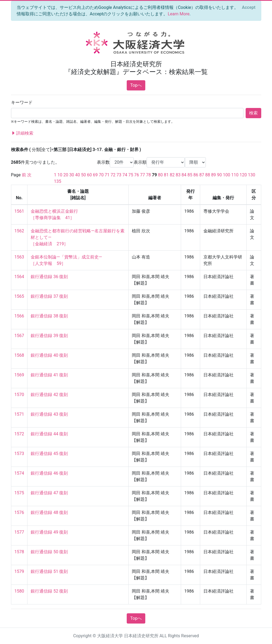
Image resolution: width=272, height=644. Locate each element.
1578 (19, 552)
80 (160, 175)
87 (202, 175)
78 (149, 175)
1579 (19, 571)
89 (214, 175)
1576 (19, 512)
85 (190, 175)
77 (143, 175)
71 (107, 175)
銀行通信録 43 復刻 (49, 414)
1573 (19, 454)
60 (89, 175)
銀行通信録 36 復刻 (49, 277)
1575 (19, 493)
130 (251, 175)
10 (60, 175)
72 (113, 175)
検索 (253, 113)
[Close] (249, 8)
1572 (19, 434)
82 (172, 175)
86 (196, 175)
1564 (19, 277)
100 (227, 175)
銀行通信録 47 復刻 (49, 493)
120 (243, 175)
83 (178, 175)
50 (83, 175)
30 (72, 175)
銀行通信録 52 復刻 (49, 591)
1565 (19, 296)
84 (184, 175)
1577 (19, 532)
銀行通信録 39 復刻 (49, 336)
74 (125, 175)
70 (101, 175)
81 (166, 175)
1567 (19, 336)
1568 (19, 355)
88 (208, 175)
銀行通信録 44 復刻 (49, 434)
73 (119, 175)
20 (66, 175)
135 (58, 181)
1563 (19, 257)
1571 (19, 414)
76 (137, 175)
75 (131, 175)
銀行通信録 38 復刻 (49, 316)
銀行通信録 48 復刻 (49, 512)
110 (235, 175)
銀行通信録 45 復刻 (49, 454)
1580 (19, 591)
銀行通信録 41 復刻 (49, 375)
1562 (19, 231)
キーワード (22, 102)
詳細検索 (22, 133)
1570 (19, 395)
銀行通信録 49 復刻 (49, 532)
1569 (19, 375)
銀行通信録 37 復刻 (49, 296)
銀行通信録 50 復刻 (49, 552)
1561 (19, 211)
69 (95, 175)
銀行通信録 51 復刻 (49, 571)
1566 (19, 316)
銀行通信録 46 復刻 (49, 473)
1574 (19, 473)
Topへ (136, 85)
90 (220, 175)
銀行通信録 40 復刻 (49, 355)
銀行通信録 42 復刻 (49, 395)
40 (77, 175)
